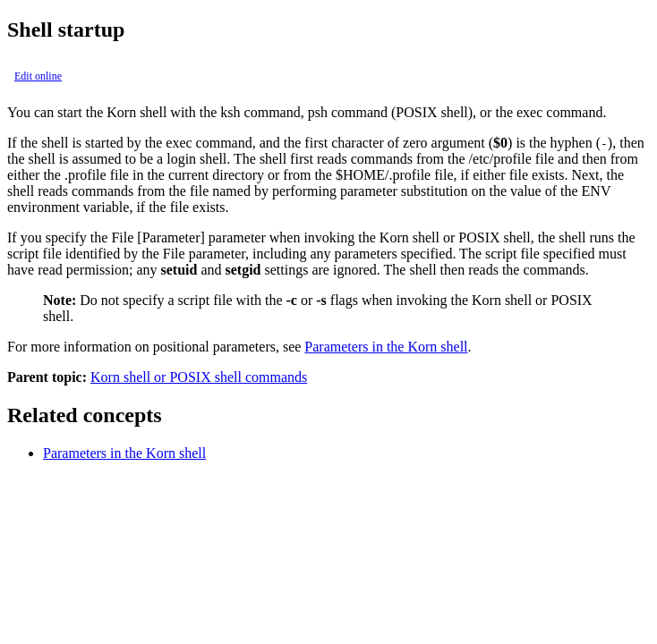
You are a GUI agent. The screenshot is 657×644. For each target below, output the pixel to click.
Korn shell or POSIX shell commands (199, 377)
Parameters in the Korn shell (386, 347)
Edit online (38, 76)
